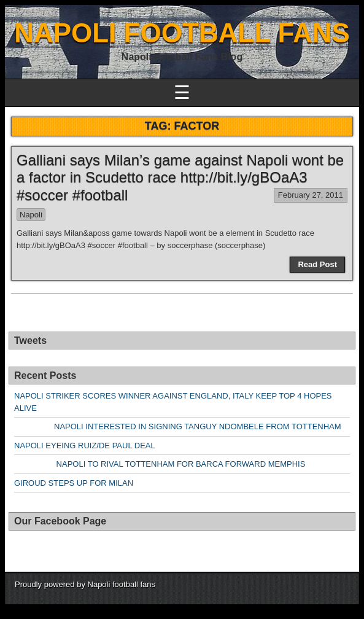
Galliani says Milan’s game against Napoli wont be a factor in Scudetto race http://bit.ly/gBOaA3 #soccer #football (180, 178)
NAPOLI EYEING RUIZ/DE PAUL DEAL (85, 446)
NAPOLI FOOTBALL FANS (182, 33)
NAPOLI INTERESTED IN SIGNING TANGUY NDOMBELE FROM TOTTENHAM (178, 426)
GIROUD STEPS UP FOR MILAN (74, 483)
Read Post (317, 264)
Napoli (31, 215)
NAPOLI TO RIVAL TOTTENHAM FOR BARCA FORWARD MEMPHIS (160, 464)
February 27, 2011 (311, 195)
